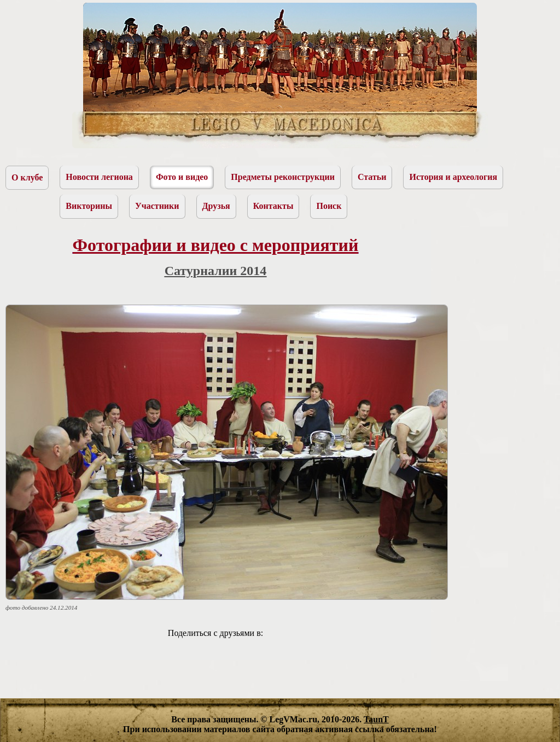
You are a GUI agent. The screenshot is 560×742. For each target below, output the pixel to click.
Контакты (273, 206)
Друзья (216, 206)
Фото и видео (182, 177)
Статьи (372, 177)
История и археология (453, 177)
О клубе (27, 177)
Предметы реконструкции (283, 177)
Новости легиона (99, 177)
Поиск (329, 206)
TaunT (376, 719)
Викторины (89, 206)
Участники (157, 206)
